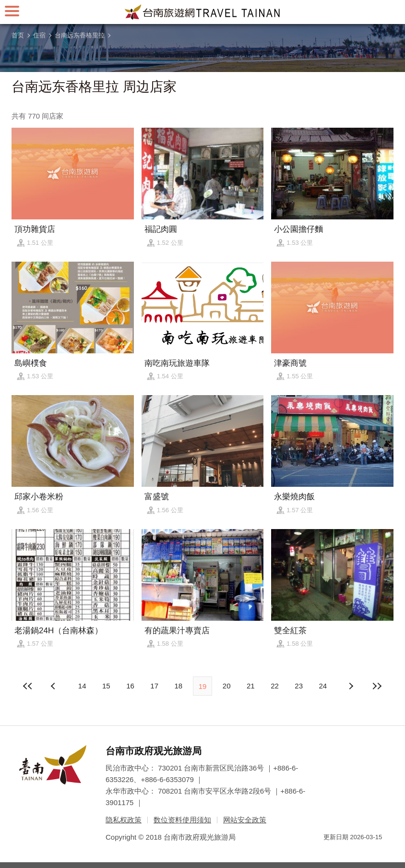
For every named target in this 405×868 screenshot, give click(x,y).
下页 (54, 686)
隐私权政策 (124, 820)
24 (323, 686)
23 (299, 686)
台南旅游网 (202, 12)
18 (178, 686)
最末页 (377, 686)
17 (154, 686)
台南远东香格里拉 (80, 35)
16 (130, 686)
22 (275, 686)
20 (227, 686)
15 (106, 686)
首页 (18, 35)
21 (251, 686)
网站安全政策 (245, 820)
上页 (351, 686)
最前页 (28, 686)
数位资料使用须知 (182, 820)
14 (82, 686)
